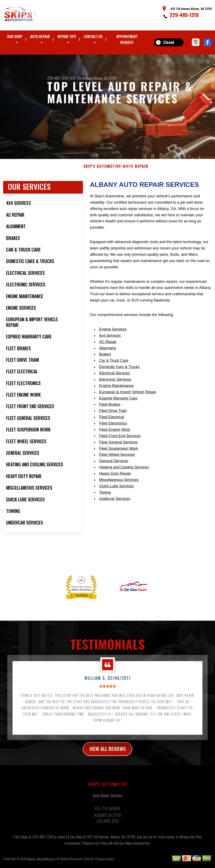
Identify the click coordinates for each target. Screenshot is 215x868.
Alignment (107, 352)
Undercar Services (115, 503)
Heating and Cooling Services (124, 471)
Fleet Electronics (113, 427)
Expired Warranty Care (118, 402)
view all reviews (108, 753)
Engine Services (113, 333)
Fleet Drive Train (113, 415)
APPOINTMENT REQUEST (127, 39)
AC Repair (108, 346)
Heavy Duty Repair (115, 478)
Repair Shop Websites (41, 863)
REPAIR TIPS (67, 36)
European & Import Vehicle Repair (128, 396)
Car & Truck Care (114, 365)
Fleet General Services (118, 446)
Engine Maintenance (116, 390)
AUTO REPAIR (40, 36)
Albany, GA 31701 (105, 78)
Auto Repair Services (107, 799)
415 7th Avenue (81, 78)
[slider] (107, 690)
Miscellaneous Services (119, 484)
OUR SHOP (15, 36)
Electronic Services (115, 384)
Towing (105, 496)
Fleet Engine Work (115, 434)
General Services (114, 465)
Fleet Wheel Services (117, 459)
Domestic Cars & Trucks (119, 371)
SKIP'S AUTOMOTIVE (102, 170)
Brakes (105, 358)
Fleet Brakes (110, 409)
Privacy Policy (105, 863)
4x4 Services (110, 340)
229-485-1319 (184, 15)
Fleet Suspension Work (119, 452)
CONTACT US (93, 36)
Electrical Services (115, 377)
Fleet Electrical (111, 421)
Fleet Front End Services (120, 440)
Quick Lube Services (116, 490)
